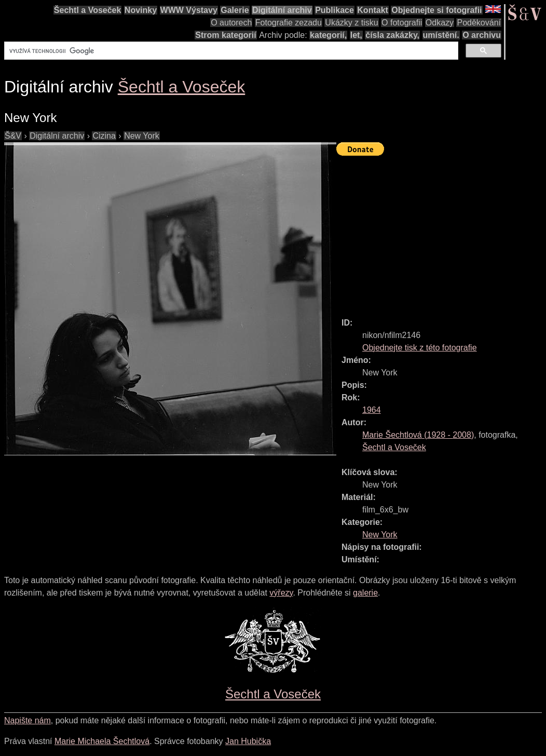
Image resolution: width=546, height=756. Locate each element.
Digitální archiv (282, 10)
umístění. (441, 35)
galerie (365, 593)
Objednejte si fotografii (436, 10)
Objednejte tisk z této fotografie (420, 348)
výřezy (281, 593)
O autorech (231, 23)
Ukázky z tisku (351, 23)
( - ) (418, 435)
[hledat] (230, 51)
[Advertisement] (441, 232)
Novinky (141, 10)
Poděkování (479, 23)
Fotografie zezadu (289, 23)
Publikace (335, 10)
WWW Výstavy (189, 10)
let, (356, 35)
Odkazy (440, 23)
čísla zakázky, (392, 35)
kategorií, (328, 35)
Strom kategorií (226, 35)
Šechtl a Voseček (88, 10)
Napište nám (28, 720)
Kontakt (373, 10)
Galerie (235, 10)
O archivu (482, 35)
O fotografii (402, 23)
